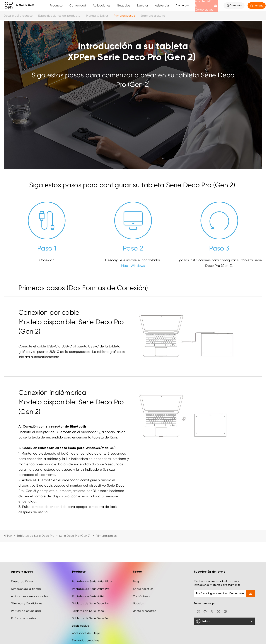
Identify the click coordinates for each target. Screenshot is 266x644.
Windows (138, 266)
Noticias (138, 583)
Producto (56, 5)
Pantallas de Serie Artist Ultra (92, 561)
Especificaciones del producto (59, 16)
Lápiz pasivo (81, 605)
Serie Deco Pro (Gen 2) (75, 536)
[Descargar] (182, 6)
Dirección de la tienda (26, 568)
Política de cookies (24, 598)
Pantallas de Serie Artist (88, 575)
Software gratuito (153, 16)
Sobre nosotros (143, 568)
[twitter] (212, 590)
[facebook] (198, 590)
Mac (125, 266)
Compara (236, 6)
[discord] (205, 590)
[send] (250, 573)
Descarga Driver (22, 561)
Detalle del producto (18, 16)
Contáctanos (142, 575)
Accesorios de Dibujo (86, 612)
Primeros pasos (124, 16)
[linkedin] (219, 590)
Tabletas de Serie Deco (88, 590)
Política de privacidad (26, 590)
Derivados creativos (86, 620)
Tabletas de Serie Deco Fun (91, 598)
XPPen (8, 536)
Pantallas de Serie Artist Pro (91, 568)
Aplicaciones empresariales (29, 575)
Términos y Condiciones (27, 583)
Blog (136, 561)
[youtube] (225, 590)
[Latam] (224, 601)
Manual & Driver (97, 16)
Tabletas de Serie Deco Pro (36, 536)
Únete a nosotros (145, 590)
